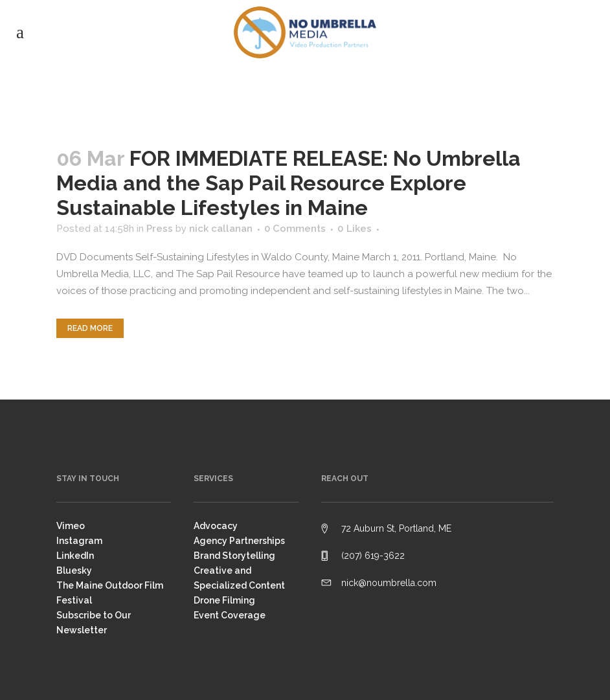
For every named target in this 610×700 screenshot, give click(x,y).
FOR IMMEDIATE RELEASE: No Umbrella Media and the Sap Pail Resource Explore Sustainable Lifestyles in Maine (288, 183)
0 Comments (295, 229)
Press (160, 229)
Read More (90, 328)
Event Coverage (230, 615)
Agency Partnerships (239, 541)
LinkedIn (75, 556)
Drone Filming (224, 600)
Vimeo (71, 526)
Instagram (79, 541)
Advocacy (216, 526)
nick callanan (221, 229)
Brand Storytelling (234, 556)
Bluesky (74, 570)
